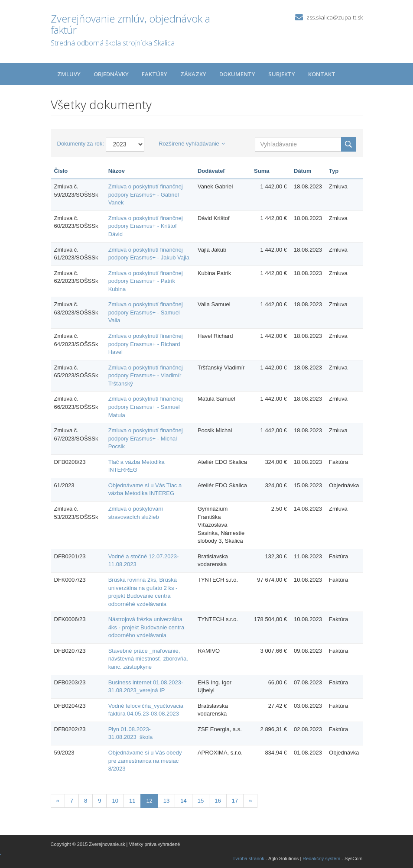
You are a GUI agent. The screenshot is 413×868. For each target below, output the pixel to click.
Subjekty (282, 74)
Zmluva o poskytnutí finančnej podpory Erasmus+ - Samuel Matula (146, 407)
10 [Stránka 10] (115, 801)
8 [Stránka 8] (86, 801)
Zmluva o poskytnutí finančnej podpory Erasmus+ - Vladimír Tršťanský (146, 376)
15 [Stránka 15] (201, 801)
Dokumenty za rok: (81, 144)
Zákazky (193, 74)
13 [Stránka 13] (166, 801)
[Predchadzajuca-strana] (58, 801)
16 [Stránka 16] (218, 801)
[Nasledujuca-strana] (250, 801)
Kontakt (322, 74)
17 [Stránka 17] (235, 801)
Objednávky (111, 74)
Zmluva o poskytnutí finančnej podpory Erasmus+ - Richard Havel (146, 344)
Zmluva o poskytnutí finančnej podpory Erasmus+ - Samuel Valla (146, 312)
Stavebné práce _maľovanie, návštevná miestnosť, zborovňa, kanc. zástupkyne (148, 659)
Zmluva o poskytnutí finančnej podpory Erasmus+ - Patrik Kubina (146, 281)
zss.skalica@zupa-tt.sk (335, 17)
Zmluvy (69, 74)
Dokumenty (237, 74)
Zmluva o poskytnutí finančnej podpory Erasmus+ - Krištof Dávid (146, 226)
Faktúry (154, 74)
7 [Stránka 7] (72, 801)
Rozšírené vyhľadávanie (192, 144)
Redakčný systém (321, 858)
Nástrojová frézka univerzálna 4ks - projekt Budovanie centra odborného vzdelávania (146, 627)
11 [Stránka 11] (132, 801)
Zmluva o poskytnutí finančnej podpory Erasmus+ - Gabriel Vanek (146, 194)
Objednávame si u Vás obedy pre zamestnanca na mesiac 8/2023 (145, 761)
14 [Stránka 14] (183, 801)
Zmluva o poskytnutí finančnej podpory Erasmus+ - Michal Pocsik (146, 438)
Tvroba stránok (249, 858)
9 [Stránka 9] (99, 801)
